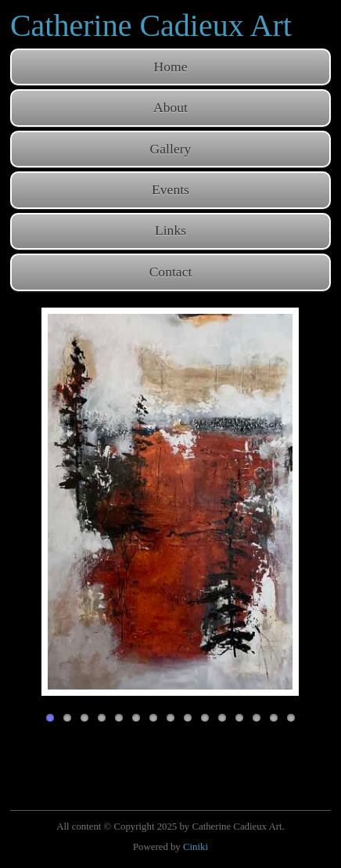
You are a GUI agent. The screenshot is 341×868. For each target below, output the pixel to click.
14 (274, 718)
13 (257, 718)
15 (291, 718)
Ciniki (196, 847)
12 (239, 718)
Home (171, 67)
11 (222, 718)
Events (170, 189)
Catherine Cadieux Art (151, 25)
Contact (171, 272)
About (170, 107)
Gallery (171, 149)
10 (205, 718)
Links (170, 230)
